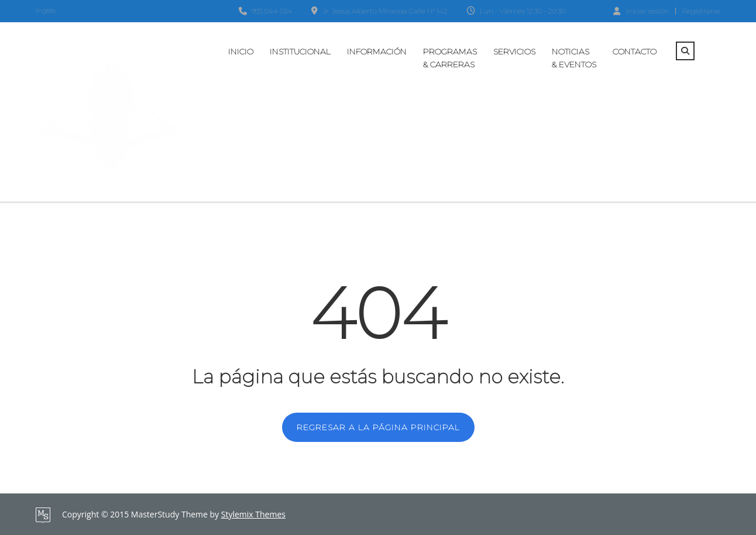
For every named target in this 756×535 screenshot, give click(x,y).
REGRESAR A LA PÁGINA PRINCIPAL (378, 427)
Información (377, 52)
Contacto (635, 52)
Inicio (241, 52)
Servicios (514, 52)
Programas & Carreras (450, 58)
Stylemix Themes (253, 514)
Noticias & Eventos (574, 58)
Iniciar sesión (641, 11)
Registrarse (701, 11)
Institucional (300, 52)
